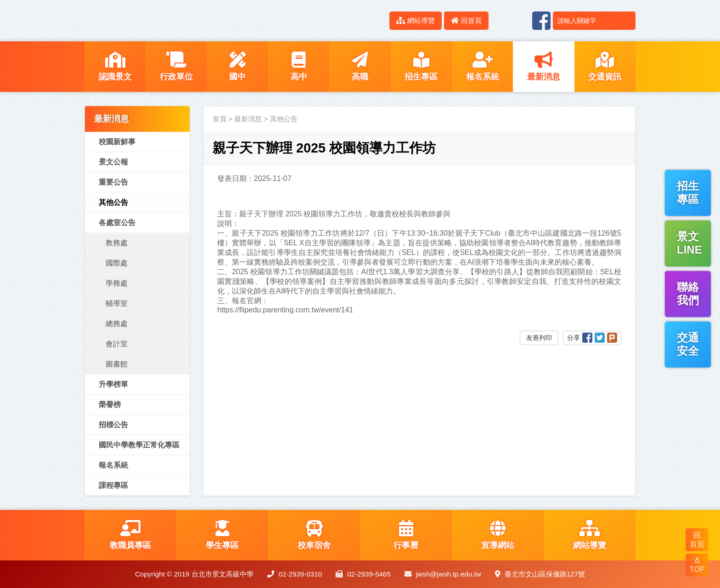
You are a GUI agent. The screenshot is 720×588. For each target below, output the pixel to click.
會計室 (117, 344)
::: (377, 20)
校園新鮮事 (117, 142)
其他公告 (113, 202)
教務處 (117, 243)
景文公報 (113, 162)
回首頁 (466, 20)
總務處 (117, 324)
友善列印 (539, 338)
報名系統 (113, 465)
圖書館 (117, 364)
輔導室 (117, 303)
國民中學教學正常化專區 (139, 445)
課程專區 (113, 485)
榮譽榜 (110, 404)
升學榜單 (113, 384)
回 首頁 (697, 540)
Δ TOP (697, 565)
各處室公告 (117, 223)
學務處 (117, 283)
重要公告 (113, 182)
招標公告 (113, 425)
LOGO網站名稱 (163, 21)
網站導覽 (416, 20)
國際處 (117, 263)
